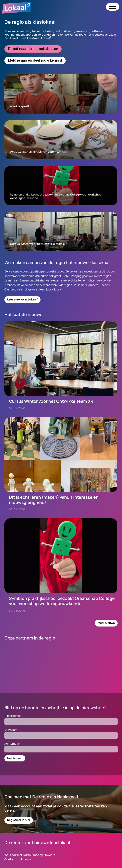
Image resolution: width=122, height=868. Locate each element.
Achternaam (12, 744)
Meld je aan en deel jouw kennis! (35, 60)
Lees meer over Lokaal (22, 299)
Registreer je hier (19, 820)
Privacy (26, 860)
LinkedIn (49, 855)
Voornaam (11, 730)
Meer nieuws (106, 623)
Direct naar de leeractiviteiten (33, 49)
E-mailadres (14, 716)
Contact (10, 860)
